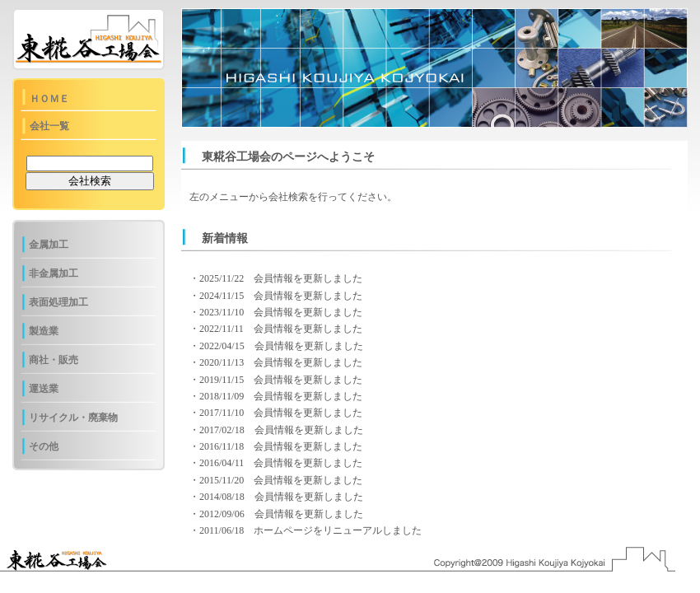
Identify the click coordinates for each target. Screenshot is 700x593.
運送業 (44, 389)
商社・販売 (54, 360)
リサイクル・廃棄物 (73, 418)
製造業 (44, 331)
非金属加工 (54, 273)
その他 (44, 446)
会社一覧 (49, 126)
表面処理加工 (58, 302)
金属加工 (49, 245)
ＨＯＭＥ (49, 99)
